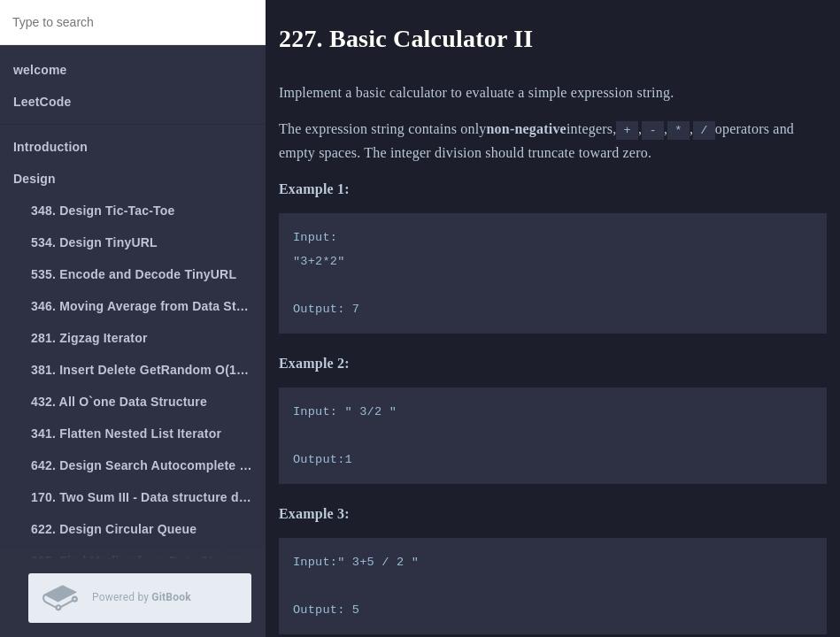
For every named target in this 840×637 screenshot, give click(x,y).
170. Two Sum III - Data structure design (148, 497)
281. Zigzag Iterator (89, 338)
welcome (40, 70)
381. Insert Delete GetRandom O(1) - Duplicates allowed (148, 370)
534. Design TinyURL (94, 242)
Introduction (50, 147)
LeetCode (42, 102)
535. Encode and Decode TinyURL (134, 274)
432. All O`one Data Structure (119, 402)
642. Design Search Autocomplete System (148, 465)
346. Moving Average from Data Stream (148, 306)
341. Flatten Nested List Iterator (126, 434)
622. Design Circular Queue (114, 529)
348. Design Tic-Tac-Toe (103, 211)
